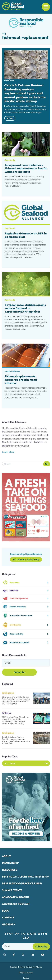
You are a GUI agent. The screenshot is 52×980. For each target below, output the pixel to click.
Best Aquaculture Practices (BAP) (25, 877)
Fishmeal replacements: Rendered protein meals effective (21, 380)
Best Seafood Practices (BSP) (22, 883)
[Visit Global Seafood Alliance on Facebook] (16, 955)
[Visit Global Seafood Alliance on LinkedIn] (35, 955)
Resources (9, 870)
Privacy (26, 978)
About (6, 856)
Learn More (8, 452)
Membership (10, 863)
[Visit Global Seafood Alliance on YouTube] (45, 955)
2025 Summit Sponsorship (26, 559)
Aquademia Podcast (16, 904)
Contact (8, 918)
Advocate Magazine (16, 897)
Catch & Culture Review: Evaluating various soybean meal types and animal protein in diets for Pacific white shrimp (25, 93)
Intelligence (8, 693)
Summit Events (12, 890)
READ (10, 118)
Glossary (9, 924)
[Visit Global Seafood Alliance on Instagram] (7, 955)
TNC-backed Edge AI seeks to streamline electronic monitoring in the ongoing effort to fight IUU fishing (15, 720)
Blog (6, 911)
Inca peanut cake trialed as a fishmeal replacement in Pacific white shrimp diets (26, 168)
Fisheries (7, 713)
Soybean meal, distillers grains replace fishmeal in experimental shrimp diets (25, 308)
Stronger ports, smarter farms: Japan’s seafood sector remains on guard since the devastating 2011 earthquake (16, 700)
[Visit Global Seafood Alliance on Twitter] (25, 955)
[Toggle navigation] (46, 7)
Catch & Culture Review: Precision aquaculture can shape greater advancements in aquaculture (16, 740)
